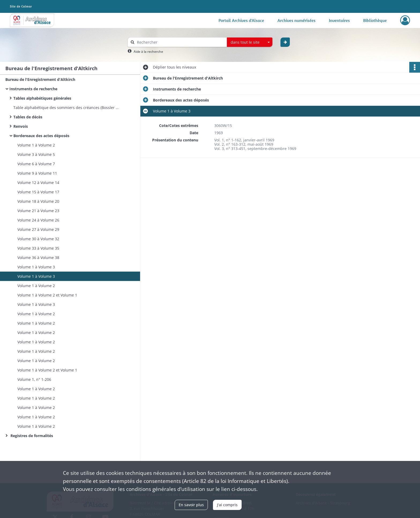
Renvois (21, 126)
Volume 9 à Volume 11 (37, 173)
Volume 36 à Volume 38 (38, 258)
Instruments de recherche (33, 89)
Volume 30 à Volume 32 (38, 239)
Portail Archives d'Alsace (241, 20)
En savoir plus (191, 505)
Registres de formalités (31, 436)
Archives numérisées (297, 20)
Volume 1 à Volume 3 (36, 267)
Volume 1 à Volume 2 (36, 145)
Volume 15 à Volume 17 (38, 192)
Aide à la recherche (148, 52)
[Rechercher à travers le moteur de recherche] (180, 42)
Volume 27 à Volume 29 (38, 229)
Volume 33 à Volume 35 (38, 248)
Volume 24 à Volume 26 (38, 220)
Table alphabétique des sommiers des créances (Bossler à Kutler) (67, 108)
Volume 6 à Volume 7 (36, 164)
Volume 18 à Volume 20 (38, 201)
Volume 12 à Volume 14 (38, 183)
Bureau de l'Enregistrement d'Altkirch (40, 79)
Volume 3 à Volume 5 (36, 154)
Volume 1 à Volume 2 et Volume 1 (47, 295)
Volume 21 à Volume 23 (38, 211)
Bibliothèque (375, 20)
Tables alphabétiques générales (42, 98)
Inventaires (339, 20)
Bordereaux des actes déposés (41, 136)
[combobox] (250, 42)
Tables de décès (28, 117)
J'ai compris (227, 505)
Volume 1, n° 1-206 (34, 379)
